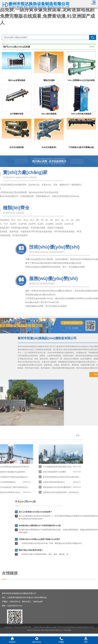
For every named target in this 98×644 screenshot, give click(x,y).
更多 (32, 435)
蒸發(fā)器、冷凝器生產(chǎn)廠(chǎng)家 (40, 632)
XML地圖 (67, 635)
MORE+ (92, 47)
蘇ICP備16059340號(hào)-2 (52, 635)
